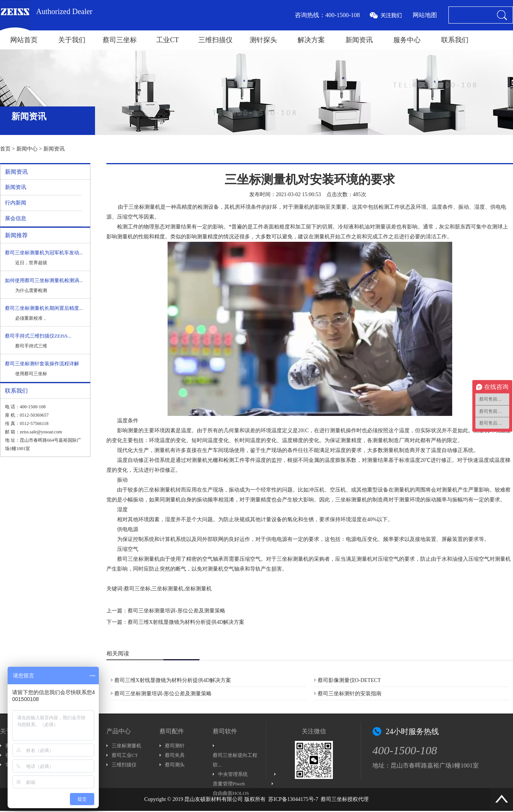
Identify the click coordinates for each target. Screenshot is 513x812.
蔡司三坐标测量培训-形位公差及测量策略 (177, 611)
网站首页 (24, 40)
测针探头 (263, 40)
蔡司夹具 (175, 755)
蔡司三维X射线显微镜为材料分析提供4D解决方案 (186, 622)
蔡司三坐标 (120, 40)
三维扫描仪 (215, 40)
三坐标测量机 (127, 746)
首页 (5, 149)
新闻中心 (27, 149)
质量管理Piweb (229, 784)
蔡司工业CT (125, 755)
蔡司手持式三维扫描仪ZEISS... (38, 336)
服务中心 (407, 40)
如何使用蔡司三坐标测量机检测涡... (44, 280)
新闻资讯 (359, 40)
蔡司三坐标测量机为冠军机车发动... (44, 253)
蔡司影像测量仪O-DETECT (349, 680)
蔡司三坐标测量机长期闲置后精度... (44, 308)
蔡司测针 (175, 746)
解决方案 (311, 40)
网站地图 (425, 15)
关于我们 (72, 40)
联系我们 (455, 40)
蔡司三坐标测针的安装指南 (350, 694)
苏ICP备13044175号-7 (293, 799)
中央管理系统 (233, 774)
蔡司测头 (175, 765)
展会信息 (16, 218)
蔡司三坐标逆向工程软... (235, 760)
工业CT (167, 40)
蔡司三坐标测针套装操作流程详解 (42, 364)
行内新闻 (16, 203)
